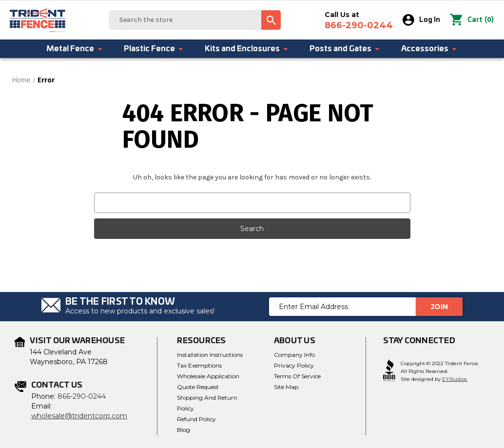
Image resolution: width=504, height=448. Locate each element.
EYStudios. (455, 379)
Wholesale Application (208, 376)
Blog (184, 430)
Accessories (429, 49)
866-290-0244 (82, 396)
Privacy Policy (294, 365)
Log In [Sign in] (422, 20)
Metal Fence (75, 49)
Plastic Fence (154, 49)
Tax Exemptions (199, 365)
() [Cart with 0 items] (472, 20)
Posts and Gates (345, 49)
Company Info (294, 355)
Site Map (286, 387)
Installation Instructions (210, 355)
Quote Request (198, 387)
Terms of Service (297, 376)
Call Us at (359, 20)
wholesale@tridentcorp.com (79, 416)
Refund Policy (196, 419)
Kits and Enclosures (247, 49)
